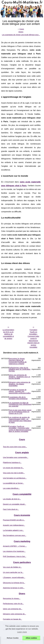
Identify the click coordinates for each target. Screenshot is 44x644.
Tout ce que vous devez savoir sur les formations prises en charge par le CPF (20, 412)
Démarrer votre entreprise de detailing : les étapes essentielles (20, 384)
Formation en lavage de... (12, 619)
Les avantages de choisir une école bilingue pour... (21, 35)
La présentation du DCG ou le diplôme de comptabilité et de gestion (8, 334)
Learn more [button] (22, 632)
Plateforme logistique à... (12, 463)
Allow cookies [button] (31, 638)
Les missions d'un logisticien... (14, 551)
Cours (22, 29)
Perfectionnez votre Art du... (13, 604)
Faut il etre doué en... (11, 509)
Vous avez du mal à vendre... (14, 473)
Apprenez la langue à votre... (14, 588)
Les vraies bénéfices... (11, 488)
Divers (21, 32)
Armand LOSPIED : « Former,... (15, 546)
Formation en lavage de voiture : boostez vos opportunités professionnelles (20, 391)
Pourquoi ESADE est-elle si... (14, 520)
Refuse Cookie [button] (13, 638)
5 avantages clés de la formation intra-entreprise (18, 398)
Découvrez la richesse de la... (14, 583)
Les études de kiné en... (12, 499)
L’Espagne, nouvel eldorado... (14, 577)
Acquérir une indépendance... (14, 525)
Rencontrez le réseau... (12, 598)
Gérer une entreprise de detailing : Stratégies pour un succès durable (19, 377)
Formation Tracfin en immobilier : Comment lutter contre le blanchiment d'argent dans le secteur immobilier (33, 338)
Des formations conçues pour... (15, 535)
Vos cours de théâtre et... (12, 567)
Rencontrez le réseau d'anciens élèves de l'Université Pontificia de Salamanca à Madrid (18, 361)
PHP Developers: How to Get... (15, 556)
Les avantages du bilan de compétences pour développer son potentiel (20, 404)
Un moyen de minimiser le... (13, 468)
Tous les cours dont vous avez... (15, 447)
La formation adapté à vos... (13, 530)
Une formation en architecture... (15, 478)
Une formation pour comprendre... (16, 457)
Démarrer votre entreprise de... (14, 614)
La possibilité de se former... (13, 483)
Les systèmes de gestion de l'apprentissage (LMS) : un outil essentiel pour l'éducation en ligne (20, 420)
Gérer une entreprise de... (13, 609)
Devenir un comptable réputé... (14, 504)
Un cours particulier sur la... (13, 572)
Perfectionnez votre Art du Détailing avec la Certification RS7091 (20, 369)
